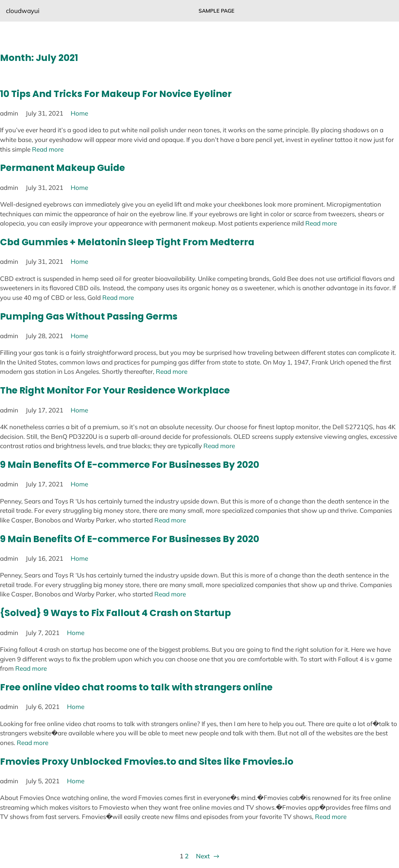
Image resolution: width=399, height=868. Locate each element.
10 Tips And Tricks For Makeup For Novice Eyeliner (116, 94)
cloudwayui (23, 11)
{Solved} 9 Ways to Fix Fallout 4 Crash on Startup (115, 613)
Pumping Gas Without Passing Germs (89, 316)
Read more (48, 149)
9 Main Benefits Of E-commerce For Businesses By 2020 (130, 465)
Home (79, 113)
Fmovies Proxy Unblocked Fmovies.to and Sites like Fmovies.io (147, 762)
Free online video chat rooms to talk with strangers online (136, 687)
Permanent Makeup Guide (62, 168)
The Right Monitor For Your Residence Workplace (115, 390)
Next (207, 856)
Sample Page (216, 11)
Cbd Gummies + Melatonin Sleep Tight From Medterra (127, 242)
